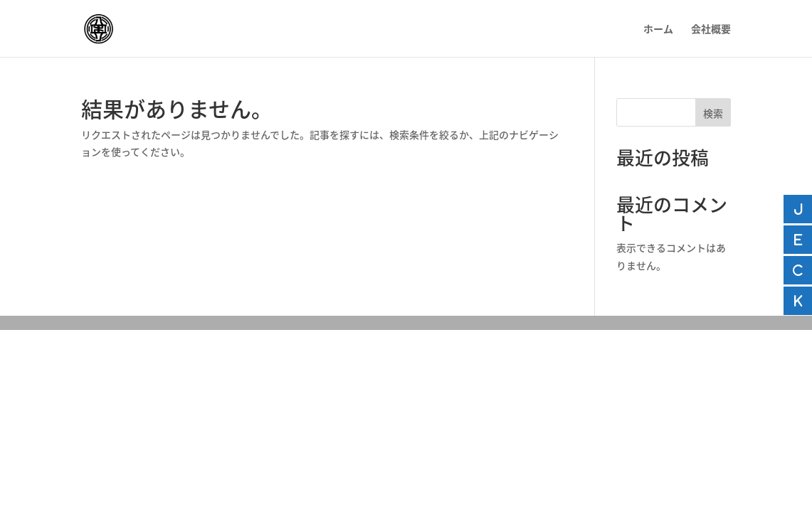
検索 (713, 113)
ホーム (658, 30)
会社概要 (711, 30)
